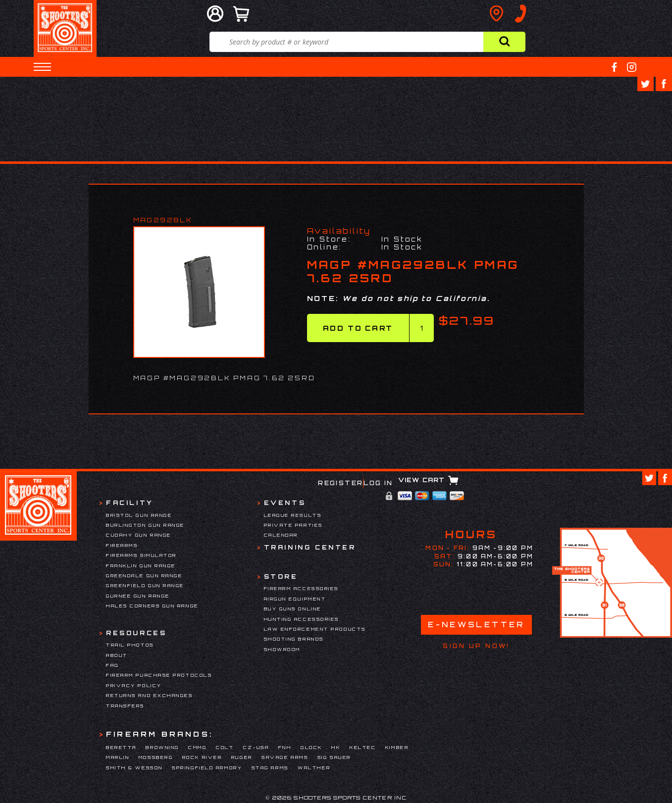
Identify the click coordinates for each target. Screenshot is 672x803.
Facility (130, 503)
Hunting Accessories (302, 619)
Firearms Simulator (141, 555)
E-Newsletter (476, 625)
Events (285, 503)
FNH (285, 747)
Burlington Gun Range (145, 525)
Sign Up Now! (476, 646)
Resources (136, 633)
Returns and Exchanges (150, 695)
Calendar (281, 535)
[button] (42, 67)
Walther (314, 768)
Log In (378, 483)
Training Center (310, 547)
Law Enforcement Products (315, 629)
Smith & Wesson (134, 768)
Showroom (282, 649)
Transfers (125, 706)
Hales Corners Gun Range (152, 606)
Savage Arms (285, 757)
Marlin (118, 757)
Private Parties (293, 525)
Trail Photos (130, 645)
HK (336, 747)
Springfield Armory (207, 768)
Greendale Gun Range (144, 576)
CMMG (197, 747)
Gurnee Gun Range (138, 596)
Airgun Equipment (295, 599)
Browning (162, 747)
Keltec (363, 747)
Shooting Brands (294, 639)
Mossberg (156, 757)
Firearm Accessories (301, 588)
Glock (311, 747)
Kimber (397, 747)
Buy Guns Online (293, 609)
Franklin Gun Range (141, 566)
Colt (225, 747)
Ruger (242, 757)
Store (281, 577)
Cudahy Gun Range (139, 535)
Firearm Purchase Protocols (159, 675)
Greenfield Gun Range (145, 585)
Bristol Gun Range (139, 515)
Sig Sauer (334, 757)
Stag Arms (270, 768)
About (117, 655)
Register (340, 483)
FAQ (113, 665)
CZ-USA (256, 747)
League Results (293, 515)
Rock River (202, 757)
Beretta (121, 747)
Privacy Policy (134, 685)
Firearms (122, 545)
